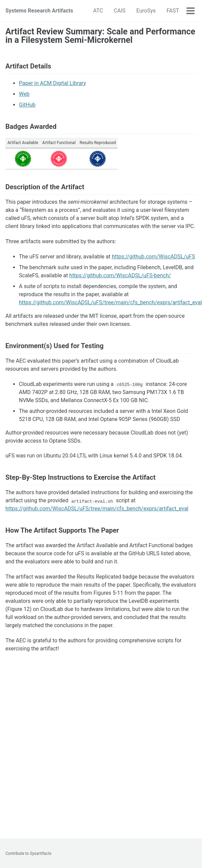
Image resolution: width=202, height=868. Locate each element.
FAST (173, 11)
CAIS (120, 11)
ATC (98, 11)
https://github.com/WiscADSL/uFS (153, 257)
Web (24, 94)
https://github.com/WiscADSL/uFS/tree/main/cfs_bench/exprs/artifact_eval (110, 302)
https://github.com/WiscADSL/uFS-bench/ (120, 275)
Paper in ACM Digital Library (52, 83)
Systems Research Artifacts (39, 11)
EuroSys (146, 11)
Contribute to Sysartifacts (28, 853)
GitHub (27, 105)
